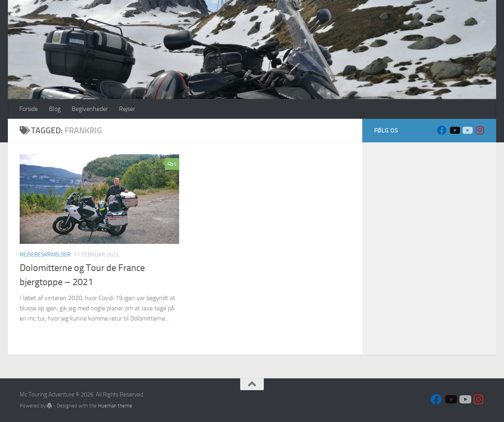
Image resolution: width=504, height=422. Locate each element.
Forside (29, 109)
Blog (55, 109)
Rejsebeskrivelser (45, 255)
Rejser (127, 109)
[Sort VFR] (454, 130)
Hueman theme (115, 406)
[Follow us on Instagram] (480, 130)
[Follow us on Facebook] (442, 130)
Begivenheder (90, 109)
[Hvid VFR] (467, 130)
